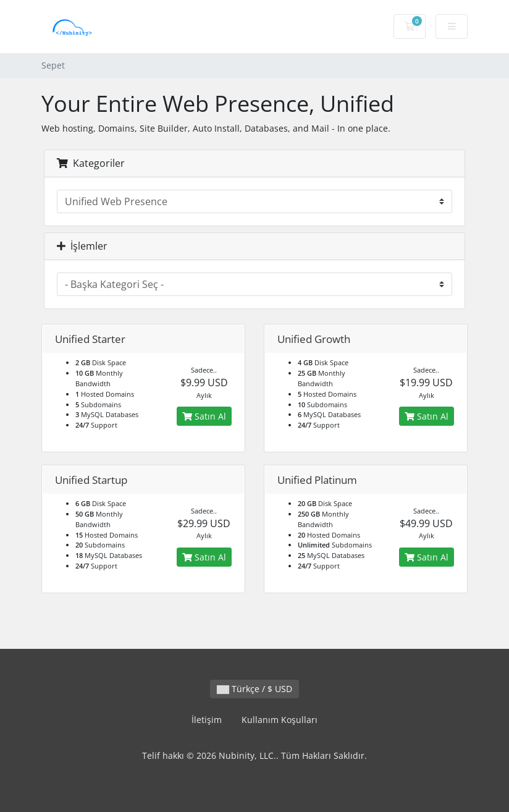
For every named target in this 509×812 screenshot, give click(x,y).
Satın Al (204, 416)
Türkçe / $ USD (254, 689)
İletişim (207, 720)
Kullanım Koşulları (280, 720)
